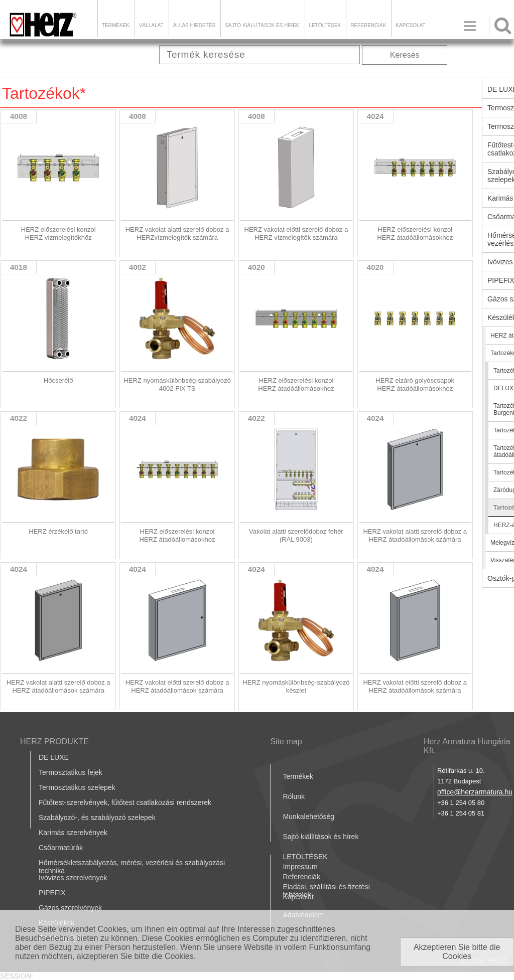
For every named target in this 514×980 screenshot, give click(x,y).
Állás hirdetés (194, 25)
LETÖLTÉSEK (325, 25)
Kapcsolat (410, 25)
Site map (286, 742)
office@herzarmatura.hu (475, 792)
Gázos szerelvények (70, 908)
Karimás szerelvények (73, 833)
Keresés (405, 55)
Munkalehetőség (308, 816)
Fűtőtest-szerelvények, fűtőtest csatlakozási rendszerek (125, 802)
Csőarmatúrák (61, 848)
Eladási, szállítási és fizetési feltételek (326, 891)
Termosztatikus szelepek (77, 787)
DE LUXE (54, 757)
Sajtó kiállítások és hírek (262, 25)
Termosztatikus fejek (71, 772)
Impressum (300, 867)
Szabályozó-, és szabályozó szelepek (97, 818)
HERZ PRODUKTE (54, 742)
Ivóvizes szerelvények (73, 878)
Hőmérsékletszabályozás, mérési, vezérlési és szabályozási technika (132, 867)
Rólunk (294, 796)
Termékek (116, 25)
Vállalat (151, 25)
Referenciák (368, 25)
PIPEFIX (52, 893)
